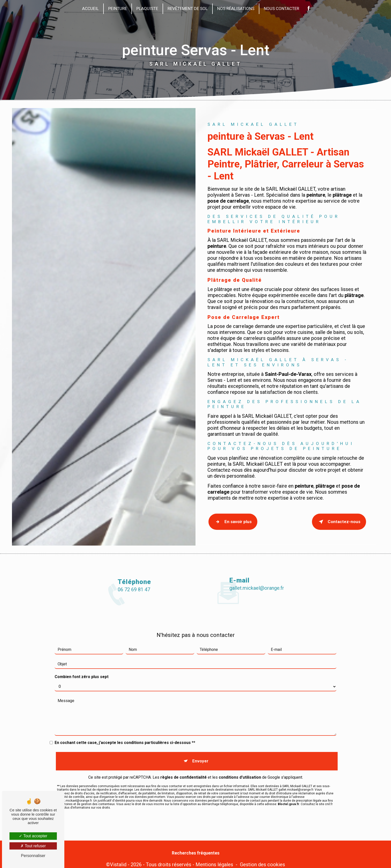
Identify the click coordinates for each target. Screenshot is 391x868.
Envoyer (200, 732)
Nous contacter (282, 8)
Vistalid (118, 857)
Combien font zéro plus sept (82, 651)
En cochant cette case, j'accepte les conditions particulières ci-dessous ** (125, 716)
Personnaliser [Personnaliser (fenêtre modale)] (33, 856)
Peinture (118, 8)
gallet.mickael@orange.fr (257, 562)
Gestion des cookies (262, 857)
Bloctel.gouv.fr (289, 773)
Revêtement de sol (188, 8)
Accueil (90, 8)
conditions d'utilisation (240, 746)
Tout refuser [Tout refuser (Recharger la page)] (33, 846)
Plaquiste (147, 8)
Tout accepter (33, 836)
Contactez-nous (339, 521)
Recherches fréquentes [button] (196, 845)
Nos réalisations (236, 8)
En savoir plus (232, 521)
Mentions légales (214, 857)
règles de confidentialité (184, 746)
